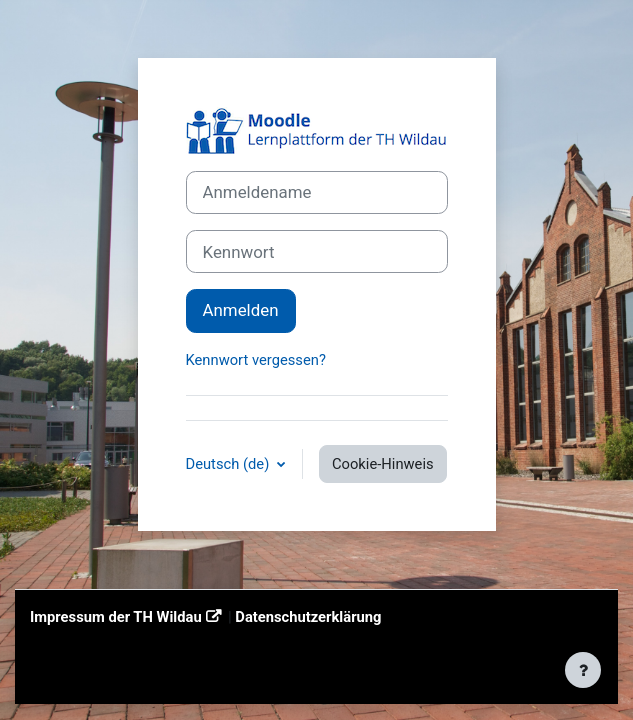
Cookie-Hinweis (383, 464)
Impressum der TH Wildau (116, 617)
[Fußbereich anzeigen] (583, 670)
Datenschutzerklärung (308, 617)
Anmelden (241, 310)
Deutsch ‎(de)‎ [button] (229, 464)
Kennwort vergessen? (256, 360)
